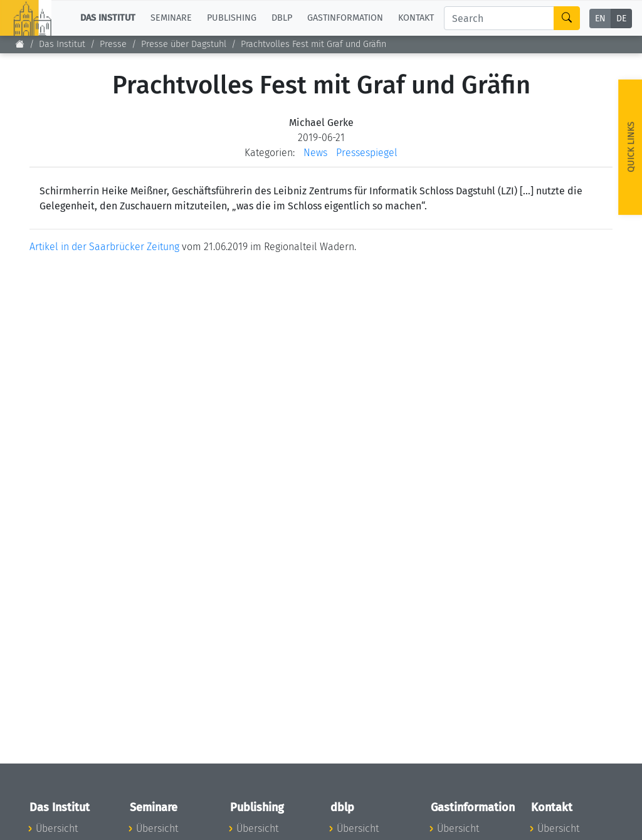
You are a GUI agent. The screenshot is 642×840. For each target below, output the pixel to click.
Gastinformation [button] (345, 18)
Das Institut (62, 44)
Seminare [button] (171, 18)
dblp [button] (282, 18)
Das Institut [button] (108, 18)
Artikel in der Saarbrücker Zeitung (104, 247)
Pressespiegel (367, 153)
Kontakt (416, 18)
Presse (113, 44)
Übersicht (57, 828)
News (315, 153)
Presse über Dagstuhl (184, 44)
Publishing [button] (232, 18)
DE (621, 18)
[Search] (499, 18)
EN (600, 18)
